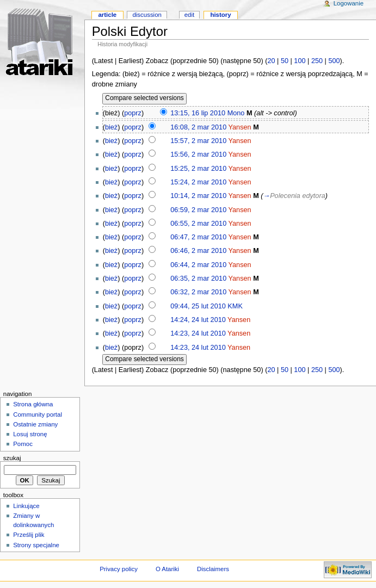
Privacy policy (119, 569)
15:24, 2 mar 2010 (198, 182)
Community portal (38, 414)
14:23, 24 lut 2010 (198, 333)
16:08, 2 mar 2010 (198, 127)
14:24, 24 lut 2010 (198, 320)
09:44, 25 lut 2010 (198, 306)
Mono (236, 113)
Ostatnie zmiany (35, 424)
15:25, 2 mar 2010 (198, 169)
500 (334, 61)
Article (107, 15)
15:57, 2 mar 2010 (198, 141)
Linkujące (26, 506)
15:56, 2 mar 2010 (198, 154)
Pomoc (23, 444)
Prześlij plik (29, 535)
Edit (189, 15)
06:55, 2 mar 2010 (198, 224)
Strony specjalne (36, 545)
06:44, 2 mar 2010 (198, 265)
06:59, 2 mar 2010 (198, 210)
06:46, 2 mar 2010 (198, 251)
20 (271, 61)
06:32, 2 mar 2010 (198, 292)
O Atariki (167, 569)
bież (111, 127)
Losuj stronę (30, 434)
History (220, 15)
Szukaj (12, 458)
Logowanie (349, 3)
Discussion (147, 15)
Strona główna (33, 404)
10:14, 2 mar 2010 (198, 196)
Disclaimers (213, 569)
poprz (133, 113)
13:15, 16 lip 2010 (198, 113)
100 (300, 61)
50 (285, 61)
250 (317, 61)
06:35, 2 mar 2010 (198, 278)
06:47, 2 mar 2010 (198, 237)
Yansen (240, 127)
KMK (235, 306)
